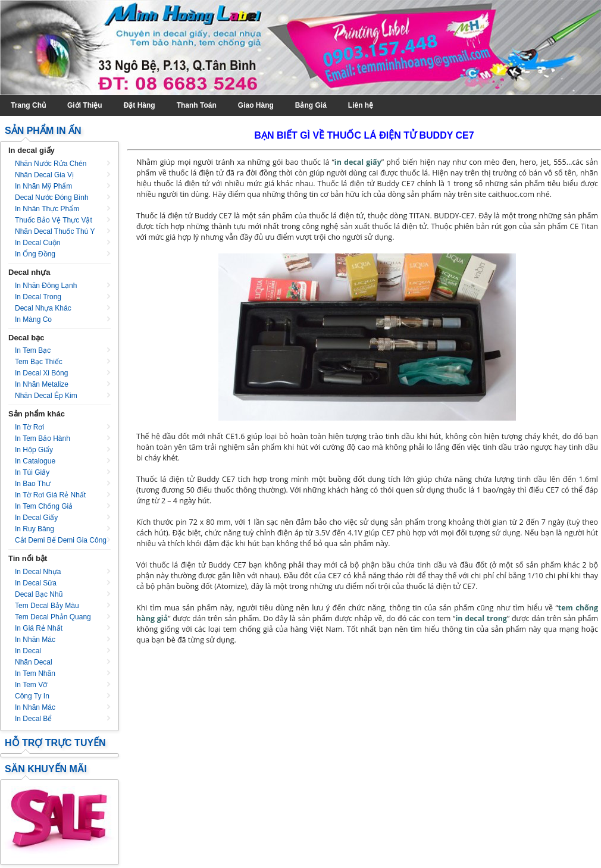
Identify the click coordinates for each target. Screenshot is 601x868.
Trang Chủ (28, 105)
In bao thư (33, 484)
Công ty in (32, 696)
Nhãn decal (34, 662)
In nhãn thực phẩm (47, 209)
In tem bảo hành (43, 438)
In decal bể (33, 719)
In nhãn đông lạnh (46, 286)
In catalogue (35, 461)
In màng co (33, 319)
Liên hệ (361, 105)
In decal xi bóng (41, 373)
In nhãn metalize (42, 384)
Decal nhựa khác (43, 308)
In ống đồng (35, 254)
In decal (28, 651)
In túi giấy (32, 472)
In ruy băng (35, 529)
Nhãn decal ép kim (46, 396)
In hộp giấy (34, 450)
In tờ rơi (29, 427)
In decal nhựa (38, 572)
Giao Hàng (256, 105)
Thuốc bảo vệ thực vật (54, 220)
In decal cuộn (37, 243)
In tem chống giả (44, 506)
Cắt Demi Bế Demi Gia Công (61, 540)
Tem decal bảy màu (47, 606)
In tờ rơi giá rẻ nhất (50, 495)
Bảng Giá (311, 105)
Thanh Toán (197, 105)
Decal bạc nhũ (39, 594)
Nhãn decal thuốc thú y (55, 231)
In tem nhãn (35, 673)
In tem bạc (33, 350)
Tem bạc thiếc (39, 362)
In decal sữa (36, 583)
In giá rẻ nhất (39, 628)
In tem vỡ (31, 685)
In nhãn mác (35, 640)
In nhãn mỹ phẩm (43, 186)
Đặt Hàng (140, 105)
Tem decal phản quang (53, 617)
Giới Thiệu (85, 105)
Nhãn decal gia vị (44, 175)
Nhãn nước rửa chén (51, 164)
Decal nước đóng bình (52, 198)
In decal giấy (36, 518)
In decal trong (38, 297)
